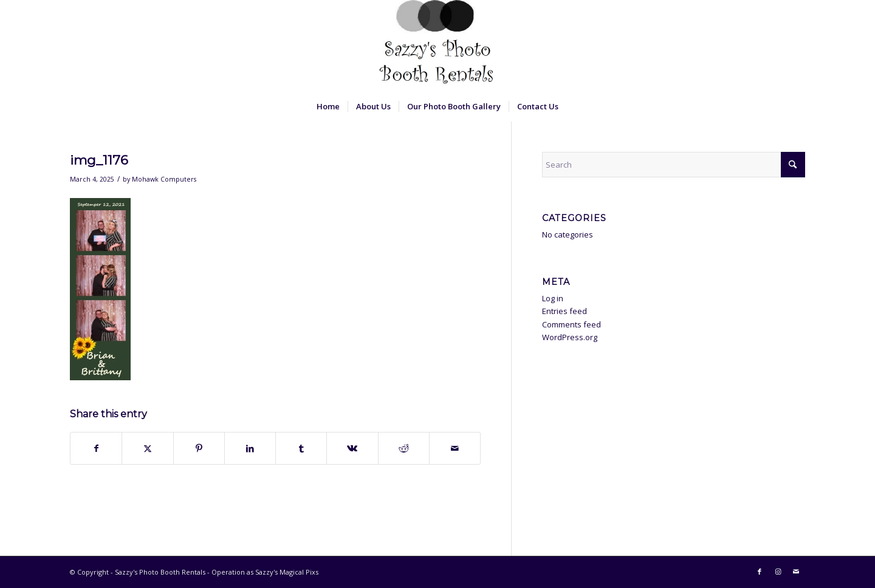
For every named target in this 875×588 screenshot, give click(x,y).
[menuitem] (328, 106)
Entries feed (564, 311)
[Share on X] (147, 448)
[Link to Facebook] (760, 572)
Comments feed (571, 324)
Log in (553, 298)
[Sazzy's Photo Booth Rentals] (437, 46)
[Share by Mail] (455, 448)
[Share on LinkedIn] (250, 448)
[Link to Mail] (796, 572)
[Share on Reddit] (404, 448)
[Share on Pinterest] (199, 448)
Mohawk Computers (164, 179)
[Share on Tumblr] (301, 448)
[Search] (674, 165)
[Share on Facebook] (96, 448)
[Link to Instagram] (778, 572)
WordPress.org (570, 337)
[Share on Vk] (352, 448)
